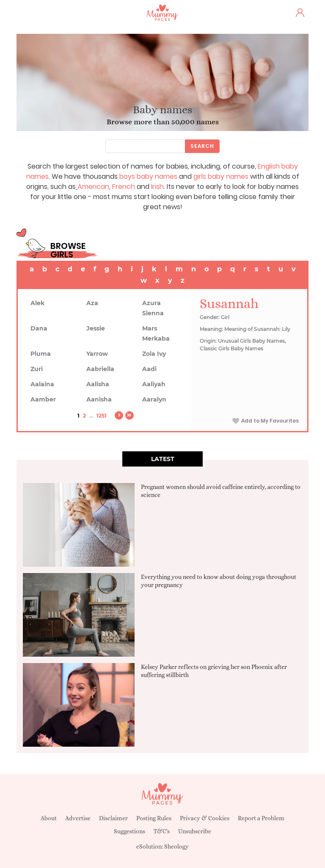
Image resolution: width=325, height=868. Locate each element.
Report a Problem (261, 818)
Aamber (43, 399)
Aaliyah (154, 384)
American (93, 187)
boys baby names (148, 176)
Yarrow (97, 354)
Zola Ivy (154, 354)
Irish (157, 187)
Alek (37, 303)
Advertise (78, 818)
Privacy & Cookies (205, 818)
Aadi (149, 369)
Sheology (176, 846)
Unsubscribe (195, 831)
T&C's (162, 831)
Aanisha (99, 399)
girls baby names (221, 176)
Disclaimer (113, 818)
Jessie (96, 328)
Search (202, 146)
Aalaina (42, 384)
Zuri (37, 369)
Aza (92, 303)
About (49, 818)
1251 (102, 416)
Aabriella (100, 369)
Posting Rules (154, 818)
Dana (39, 328)
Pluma (41, 354)
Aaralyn (154, 399)
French (124, 187)
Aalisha (98, 384)
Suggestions (129, 831)
